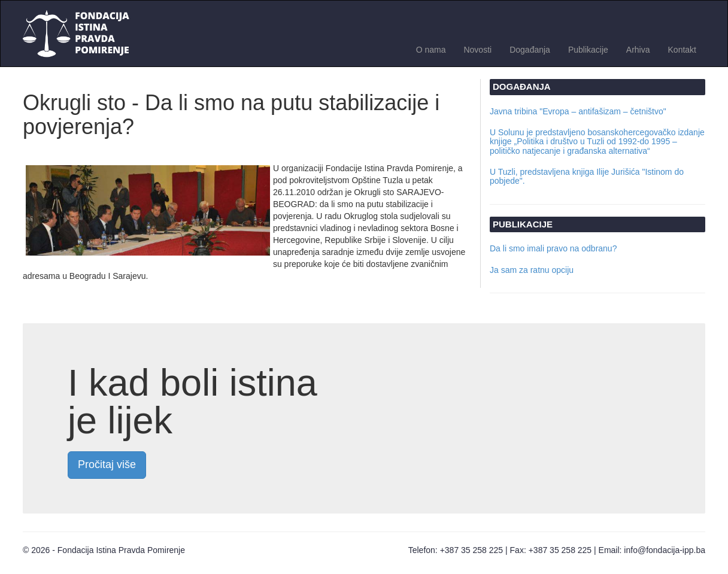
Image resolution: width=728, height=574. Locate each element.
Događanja (530, 50)
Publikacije (588, 50)
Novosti (477, 50)
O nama (431, 50)
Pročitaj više (107, 464)
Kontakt (682, 50)
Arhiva (638, 50)
